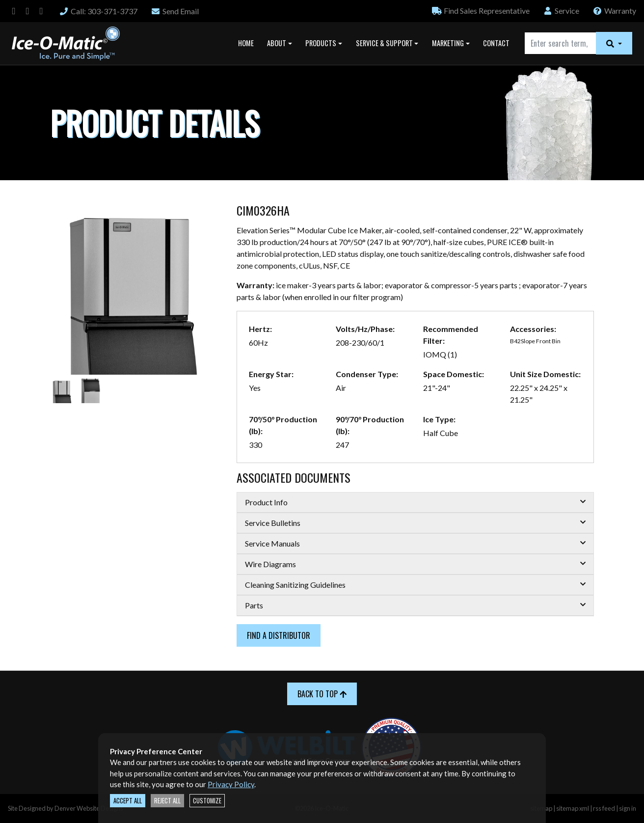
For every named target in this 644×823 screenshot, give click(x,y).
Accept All (128, 801)
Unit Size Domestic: (545, 374)
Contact (496, 43)
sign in (628, 808)
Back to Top (322, 694)
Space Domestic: (454, 374)
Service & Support (384, 43)
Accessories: (533, 329)
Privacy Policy (231, 784)
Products (321, 43)
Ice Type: (439, 419)
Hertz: (260, 329)
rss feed (604, 808)
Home (246, 43)
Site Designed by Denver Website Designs (66, 808)
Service (561, 11)
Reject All (167, 801)
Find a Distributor (279, 635)
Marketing (448, 43)
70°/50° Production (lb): (283, 425)
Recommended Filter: (451, 335)
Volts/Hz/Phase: (365, 329)
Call (98, 11)
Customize (207, 801)
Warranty (614, 11)
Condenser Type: (367, 374)
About (277, 43)
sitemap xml (573, 808)
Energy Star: (271, 374)
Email (175, 11)
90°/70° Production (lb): (370, 425)
